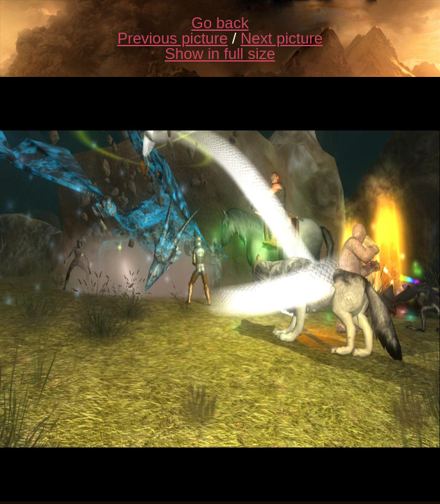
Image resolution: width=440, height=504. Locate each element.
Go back (220, 23)
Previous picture (173, 38)
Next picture (282, 38)
